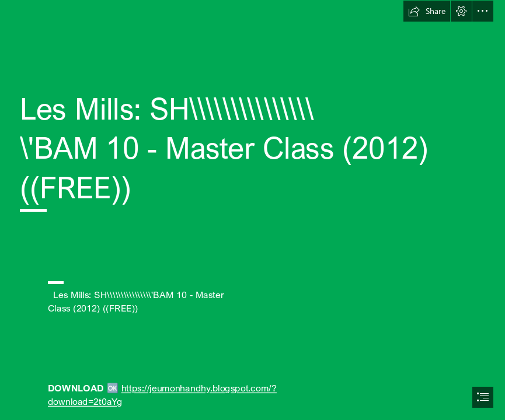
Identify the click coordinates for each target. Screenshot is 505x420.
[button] (427, 11)
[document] (252, 210)
